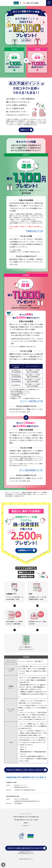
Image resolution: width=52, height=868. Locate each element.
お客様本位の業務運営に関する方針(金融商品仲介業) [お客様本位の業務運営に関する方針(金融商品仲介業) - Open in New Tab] (26, 817)
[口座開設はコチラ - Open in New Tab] (26, 552)
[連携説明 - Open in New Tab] (31, 231)
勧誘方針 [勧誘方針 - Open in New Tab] (26, 823)
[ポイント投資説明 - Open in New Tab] (26, 131)
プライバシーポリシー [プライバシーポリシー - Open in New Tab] (26, 814)
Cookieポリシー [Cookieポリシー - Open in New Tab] (26, 826)
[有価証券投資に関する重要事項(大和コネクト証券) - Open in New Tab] (26, 778)
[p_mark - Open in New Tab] (21, 838)
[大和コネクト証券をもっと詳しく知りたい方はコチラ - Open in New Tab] (26, 771)
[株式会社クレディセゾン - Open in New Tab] (31, 836)
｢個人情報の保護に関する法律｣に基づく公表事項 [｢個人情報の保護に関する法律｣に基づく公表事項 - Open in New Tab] (26, 820)
